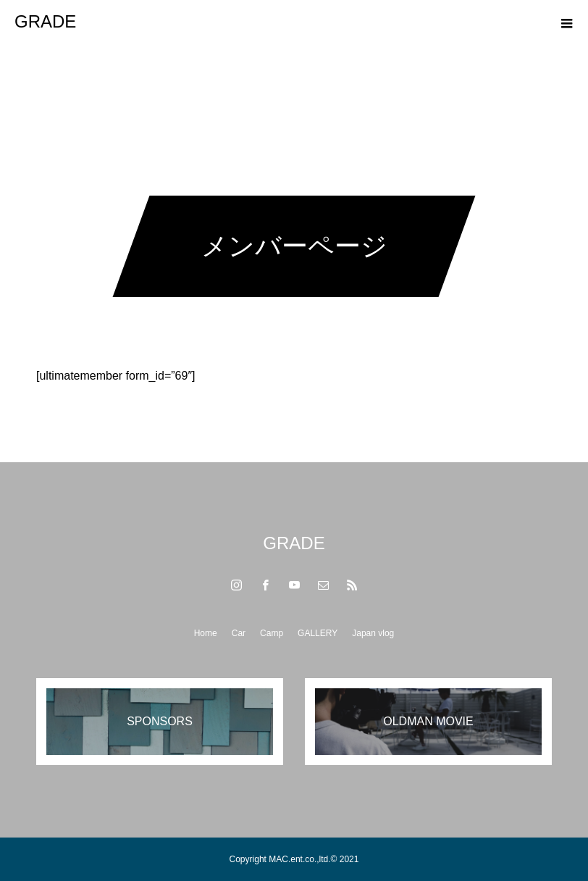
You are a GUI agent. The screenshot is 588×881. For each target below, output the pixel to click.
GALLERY (318, 633)
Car (239, 633)
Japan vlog (373, 633)
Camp (272, 633)
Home (206, 633)
